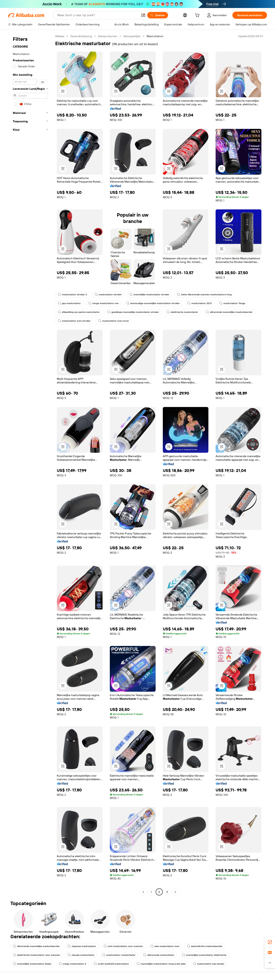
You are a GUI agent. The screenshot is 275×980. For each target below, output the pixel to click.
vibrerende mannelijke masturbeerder (229, 312)
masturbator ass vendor (209, 964)
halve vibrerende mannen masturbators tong (204, 294)
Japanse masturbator (82, 946)
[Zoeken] (158, 15)
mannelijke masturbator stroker (149, 294)
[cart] (198, 16)
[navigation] (30, 465)
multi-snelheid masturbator (111, 964)
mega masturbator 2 (72, 964)
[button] (143, 15)
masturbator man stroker (74, 321)
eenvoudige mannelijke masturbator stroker (153, 303)
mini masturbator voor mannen (123, 946)
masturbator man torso (113, 321)
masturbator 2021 (200, 303)
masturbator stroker (108, 294)
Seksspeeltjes (132, 36)
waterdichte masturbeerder (205, 946)
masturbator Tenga (232, 303)
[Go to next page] (175, 892)
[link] (270, 942)
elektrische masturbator (182, 312)
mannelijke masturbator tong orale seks (161, 964)
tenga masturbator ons (103, 303)
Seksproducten (108, 36)
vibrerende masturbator (159, 955)
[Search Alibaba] (97, 15)
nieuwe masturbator (81, 955)
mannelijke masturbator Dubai (32, 964)
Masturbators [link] (155, 36)
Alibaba (60, 36)
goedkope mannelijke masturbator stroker (133, 312)
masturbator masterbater (119, 955)
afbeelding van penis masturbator (79, 312)
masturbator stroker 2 (72, 294)
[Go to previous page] (143, 892)
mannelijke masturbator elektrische (204, 955)
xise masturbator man (165, 946)
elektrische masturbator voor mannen (36, 955)
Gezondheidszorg (81, 36)
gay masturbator (69, 303)
